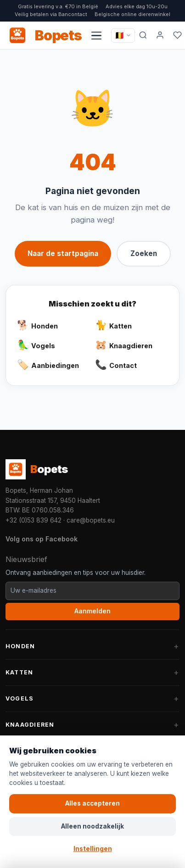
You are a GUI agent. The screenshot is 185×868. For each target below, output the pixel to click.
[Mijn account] (160, 35)
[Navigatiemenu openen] (96, 35)
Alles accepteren (92, 803)
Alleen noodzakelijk (92, 826)
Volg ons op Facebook (42, 539)
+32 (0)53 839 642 (34, 520)
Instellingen (93, 849)
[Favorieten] (177, 35)
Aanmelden (92, 611)
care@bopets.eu (91, 520)
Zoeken (144, 253)
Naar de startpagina (63, 253)
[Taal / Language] (123, 35)
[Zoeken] (143, 35)
